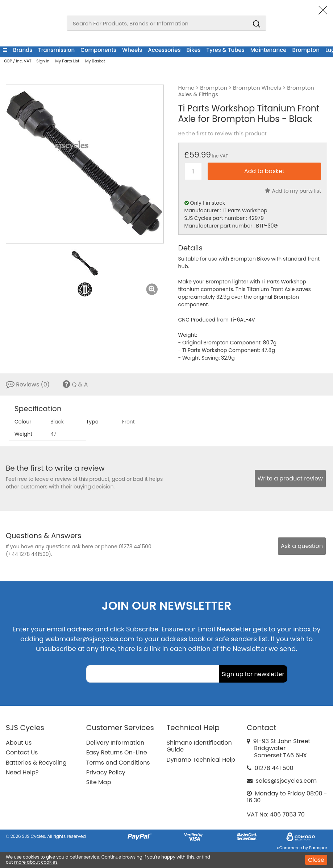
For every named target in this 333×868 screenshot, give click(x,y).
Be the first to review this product (222, 134)
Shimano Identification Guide (199, 746)
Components (98, 50)
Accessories (164, 50)
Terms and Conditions (118, 763)
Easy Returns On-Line (117, 752)
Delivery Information (115, 743)
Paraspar (318, 848)
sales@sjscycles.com (286, 781)
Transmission (56, 50)
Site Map (99, 782)
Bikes (194, 50)
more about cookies (36, 862)
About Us (19, 743)
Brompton (306, 50)
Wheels (132, 50)
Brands (23, 50)
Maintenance (269, 50)
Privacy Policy (106, 772)
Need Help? (22, 772)
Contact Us (22, 752)
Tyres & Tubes (226, 50)
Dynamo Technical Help (201, 760)
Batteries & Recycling (36, 763)
